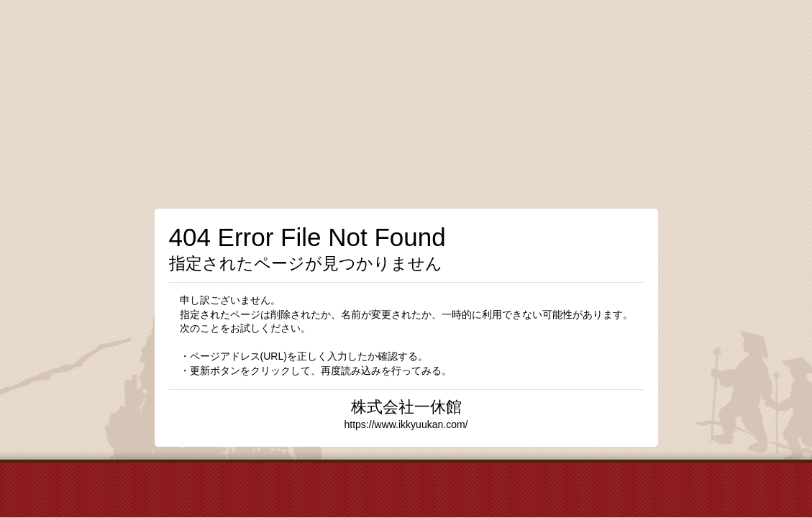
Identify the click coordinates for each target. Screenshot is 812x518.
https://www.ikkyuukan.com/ (406, 424)
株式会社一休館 (406, 407)
